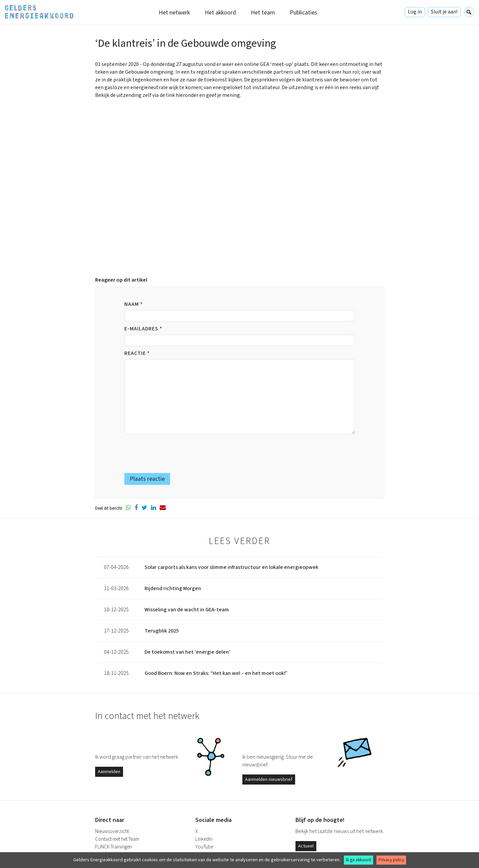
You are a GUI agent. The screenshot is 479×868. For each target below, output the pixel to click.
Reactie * (137, 353)
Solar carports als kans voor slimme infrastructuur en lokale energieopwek (231, 567)
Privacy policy (391, 860)
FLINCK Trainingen (114, 847)
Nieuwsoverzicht (112, 831)
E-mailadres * (143, 329)
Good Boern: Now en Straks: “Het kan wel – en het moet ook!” (216, 673)
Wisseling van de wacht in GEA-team (187, 610)
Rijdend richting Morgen (173, 588)
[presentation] (165, 450)
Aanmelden (109, 772)
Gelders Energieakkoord (39, 12)
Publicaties (304, 13)
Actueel (306, 846)
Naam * (134, 304)
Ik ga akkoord (358, 860)
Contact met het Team (117, 839)
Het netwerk (174, 13)
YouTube (204, 847)
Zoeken (469, 12)
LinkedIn (204, 839)
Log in (415, 12)
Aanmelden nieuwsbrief (269, 780)
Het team (263, 13)
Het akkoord (220, 13)
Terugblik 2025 (162, 631)
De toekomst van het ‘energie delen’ (187, 652)
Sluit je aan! (444, 12)
